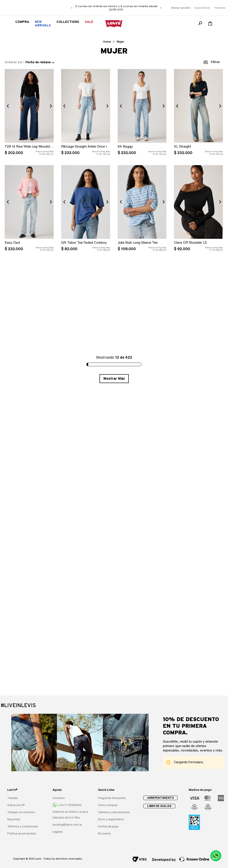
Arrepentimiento (160, 798)
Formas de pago (108, 826)
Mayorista (14, 819)
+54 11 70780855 (70, 805)
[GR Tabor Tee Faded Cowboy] (86, 209)
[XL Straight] (198, 113)
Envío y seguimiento (111, 819)
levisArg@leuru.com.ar (67, 825)
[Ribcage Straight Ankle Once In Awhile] (86, 113)
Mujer (121, 42)
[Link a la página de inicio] (107, 42)
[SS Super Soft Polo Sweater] (142, 305)
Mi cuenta (104, 833)
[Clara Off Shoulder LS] (198, 209)
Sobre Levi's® (16, 805)
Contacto (59, 798)
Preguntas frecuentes (112, 798)
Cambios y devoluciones (114, 812)
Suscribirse (202, 8)
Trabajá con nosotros (21, 812)
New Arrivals (43, 24)
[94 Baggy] (142, 113)
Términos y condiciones (22, 826)
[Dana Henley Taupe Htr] (86, 305)
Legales (57, 832)
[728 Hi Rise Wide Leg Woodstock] (29, 113)
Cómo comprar (108, 805)
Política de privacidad (21, 833)
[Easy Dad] (29, 209)
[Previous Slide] (72, 8)
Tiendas (220, 8)
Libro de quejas (159, 806)
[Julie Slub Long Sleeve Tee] (142, 209)
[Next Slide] (161, 8)
